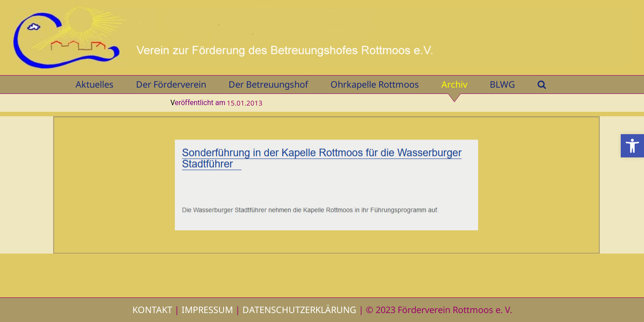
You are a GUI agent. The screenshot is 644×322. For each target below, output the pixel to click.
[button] (632, 146)
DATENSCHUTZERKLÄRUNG (299, 310)
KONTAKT (152, 310)
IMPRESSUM (207, 310)
